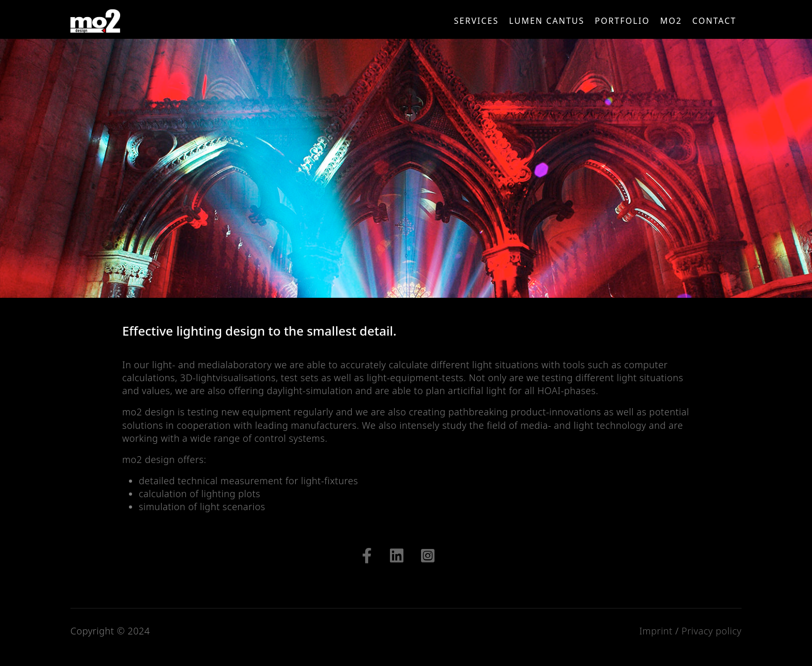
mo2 (671, 21)
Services (476, 21)
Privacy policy (712, 631)
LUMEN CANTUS (547, 21)
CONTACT (714, 21)
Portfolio (622, 21)
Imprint (656, 631)
